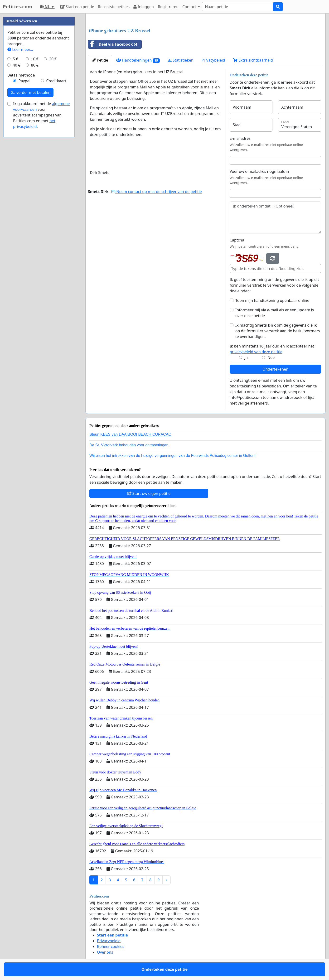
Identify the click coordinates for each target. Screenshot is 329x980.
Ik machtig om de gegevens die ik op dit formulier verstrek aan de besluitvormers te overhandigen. (278, 331)
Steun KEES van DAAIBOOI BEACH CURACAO (130, 434)
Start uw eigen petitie (149, 493)
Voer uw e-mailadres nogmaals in (259, 171)
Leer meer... (20, 49)
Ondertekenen (275, 369)
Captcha (237, 240)
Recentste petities (114, 7)
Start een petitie (77, 7)
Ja (246, 357)
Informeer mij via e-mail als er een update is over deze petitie (275, 313)
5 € (15, 59)
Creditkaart (56, 81)
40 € (17, 65)
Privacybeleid (213, 60)
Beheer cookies (111, 946)
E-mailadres (240, 138)
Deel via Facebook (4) (113, 44)
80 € (35, 65)
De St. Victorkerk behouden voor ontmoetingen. (129, 445)
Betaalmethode (21, 75)
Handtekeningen (138, 60)
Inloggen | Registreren (156, 7)
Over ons (105, 952)
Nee (271, 357)
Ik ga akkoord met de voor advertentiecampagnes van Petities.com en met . (41, 115)
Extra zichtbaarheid (253, 60)
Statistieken (181, 60)
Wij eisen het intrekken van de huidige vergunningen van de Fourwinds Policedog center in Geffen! (172, 456)
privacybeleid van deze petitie (256, 352)
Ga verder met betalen (30, 92)
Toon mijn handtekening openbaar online (272, 300)
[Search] (237, 7)
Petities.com (18, 7)
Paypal (24, 81)
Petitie (100, 60)
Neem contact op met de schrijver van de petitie (157, 192)
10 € (35, 59)
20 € (53, 59)
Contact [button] (190, 7)
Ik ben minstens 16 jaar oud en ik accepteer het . (272, 349)
